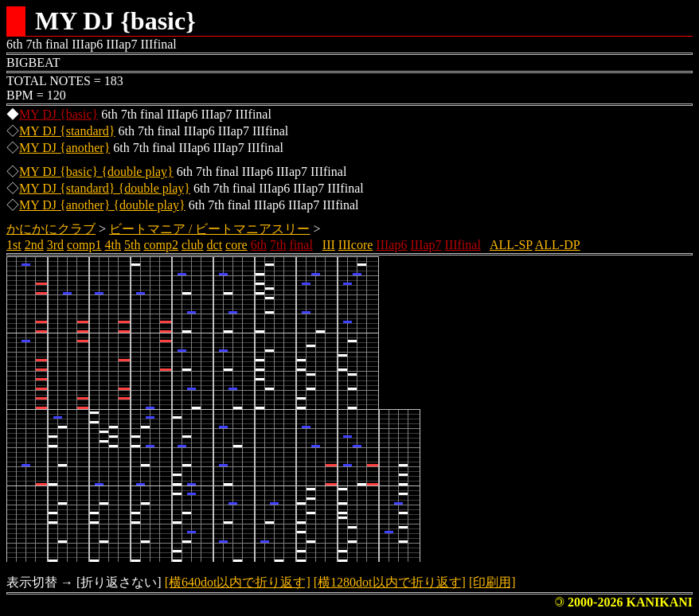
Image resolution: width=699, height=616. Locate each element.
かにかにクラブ (51, 229)
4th (113, 245)
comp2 (161, 245)
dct (215, 245)
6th (259, 245)
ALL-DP (558, 245)
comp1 (84, 245)
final (301, 245)
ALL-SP (511, 245)
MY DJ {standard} (67, 131)
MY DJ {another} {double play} (102, 205)
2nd (34, 245)
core (236, 245)
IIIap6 (391, 245)
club (193, 245)
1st (14, 245)
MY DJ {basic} (59, 114)
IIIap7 (426, 245)
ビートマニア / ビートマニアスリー (209, 229)
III (329, 245)
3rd (55, 245)
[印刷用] (492, 582)
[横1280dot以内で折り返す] (390, 582)
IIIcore (356, 245)
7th (278, 245)
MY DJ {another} (64, 148)
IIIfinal (463, 245)
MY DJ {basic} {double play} (96, 172)
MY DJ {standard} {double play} (105, 188)
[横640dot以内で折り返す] (238, 582)
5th (132, 245)
